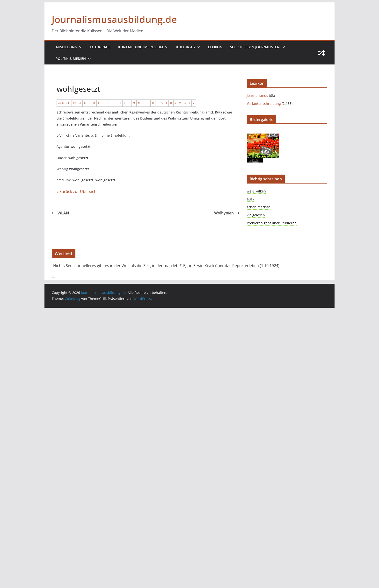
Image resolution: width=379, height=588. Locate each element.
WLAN (60, 215)
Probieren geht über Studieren (267, 223)
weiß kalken (255, 191)
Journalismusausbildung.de (113, 19)
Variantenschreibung (261, 103)
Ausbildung (66, 47)
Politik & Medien (71, 59)
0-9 (74, 103)
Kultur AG (186, 47)
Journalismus (256, 96)
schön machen (256, 207)
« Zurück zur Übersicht (75, 193)
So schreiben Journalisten (255, 47)
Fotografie (101, 47)
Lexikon (215, 47)
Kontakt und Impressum (141, 47)
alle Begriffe (64, 103)
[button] (80, 47)
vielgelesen (254, 215)
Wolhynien (227, 215)
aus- (250, 199)
